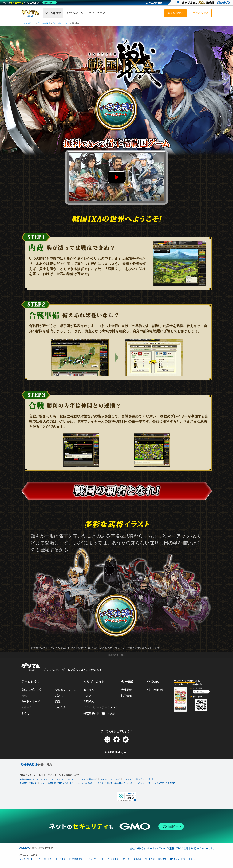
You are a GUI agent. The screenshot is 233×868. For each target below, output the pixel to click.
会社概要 (126, 690)
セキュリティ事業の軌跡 (165, 783)
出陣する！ (116, 109)
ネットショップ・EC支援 (55, 859)
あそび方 (89, 690)
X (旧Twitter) (155, 690)
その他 (25, 713)
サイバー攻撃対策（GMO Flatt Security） (115, 783)
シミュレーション (66, 690)
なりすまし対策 (144, 783)
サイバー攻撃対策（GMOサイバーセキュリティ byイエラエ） (67, 783)
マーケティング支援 (110, 859)
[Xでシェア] (107, 739)
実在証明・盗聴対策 (28, 783)
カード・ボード (31, 701)
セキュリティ (92, 859)
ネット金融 (150, 859)
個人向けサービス (177, 859)
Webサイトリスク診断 (110, 779)
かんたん (61, 707)
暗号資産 (162, 859)
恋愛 (58, 701)
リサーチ (126, 859)
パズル (59, 696)
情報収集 (137, 859)
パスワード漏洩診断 (88, 779)
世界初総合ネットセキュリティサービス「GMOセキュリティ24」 (47, 779)
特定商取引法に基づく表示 (99, 713)
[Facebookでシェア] (116, 739)
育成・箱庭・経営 (32, 690)
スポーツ (27, 707)
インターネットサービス (30, 859)
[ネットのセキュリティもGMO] (29, 3)
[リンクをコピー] (126, 739)
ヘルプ (87, 696)
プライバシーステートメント (101, 707)
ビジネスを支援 (76, 859)
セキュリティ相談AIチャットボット (139, 779)
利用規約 (89, 701)
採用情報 (126, 696)
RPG (24, 696)
